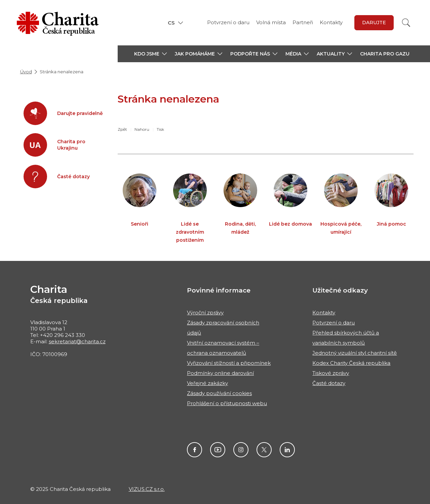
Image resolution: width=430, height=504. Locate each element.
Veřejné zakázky (207, 383)
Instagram (241, 450)
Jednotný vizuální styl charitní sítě (355, 353)
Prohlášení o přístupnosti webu (227, 403)
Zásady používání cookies (219, 393)
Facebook (194, 450)
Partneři (303, 22)
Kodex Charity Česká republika (351, 363)
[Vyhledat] (406, 23)
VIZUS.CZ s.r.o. (147, 489)
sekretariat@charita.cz (77, 341)
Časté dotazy (329, 383)
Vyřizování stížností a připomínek (229, 363)
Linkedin (287, 450)
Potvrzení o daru (228, 22)
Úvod (26, 72)
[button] (150, 54)
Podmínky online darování (220, 373)
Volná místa (271, 22)
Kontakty (331, 22)
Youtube (218, 450)
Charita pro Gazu (385, 54)
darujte (374, 23)
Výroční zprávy (205, 313)
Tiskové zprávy (331, 373)
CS (171, 23)
